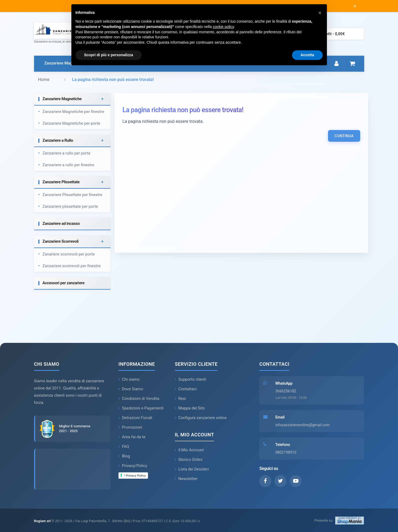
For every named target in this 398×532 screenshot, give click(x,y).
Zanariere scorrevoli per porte (69, 254)
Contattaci (186, 389)
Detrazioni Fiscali (135, 418)
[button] (320, 13)
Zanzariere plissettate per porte (70, 206)
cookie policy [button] (223, 27)
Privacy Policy (135, 475)
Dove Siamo (131, 389)
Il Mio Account (189, 450)
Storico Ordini (189, 460)
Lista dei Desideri (192, 469)
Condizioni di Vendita (139, 399)
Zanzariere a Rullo (58, 140)
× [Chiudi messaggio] (355, 6)
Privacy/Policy (133, 466)
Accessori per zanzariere (64, 283)
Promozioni (130, 427)
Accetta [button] (307, 55)
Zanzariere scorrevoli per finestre (72, 266)
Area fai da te (132, 437)
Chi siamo (129, 379)
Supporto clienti (191, 379)
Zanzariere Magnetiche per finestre (73, 112)
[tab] (72, 99)
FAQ (124, 446)
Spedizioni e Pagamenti (141, 408)
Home (44, 80)
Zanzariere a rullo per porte (67, 153)
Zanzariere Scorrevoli (61, 241)
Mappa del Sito (190, 408)
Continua (344, 136)
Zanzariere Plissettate (61, 182)
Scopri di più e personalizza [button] (109, 55)
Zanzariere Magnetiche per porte (71, 123)
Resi (180, 399)
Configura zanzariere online (201, 418)
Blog (124, 456)
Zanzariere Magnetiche (65, 63)
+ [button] (102, 99)
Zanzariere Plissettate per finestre (72, 195)
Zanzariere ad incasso (61, 224)
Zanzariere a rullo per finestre (68, 165)
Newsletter (186, 479)
